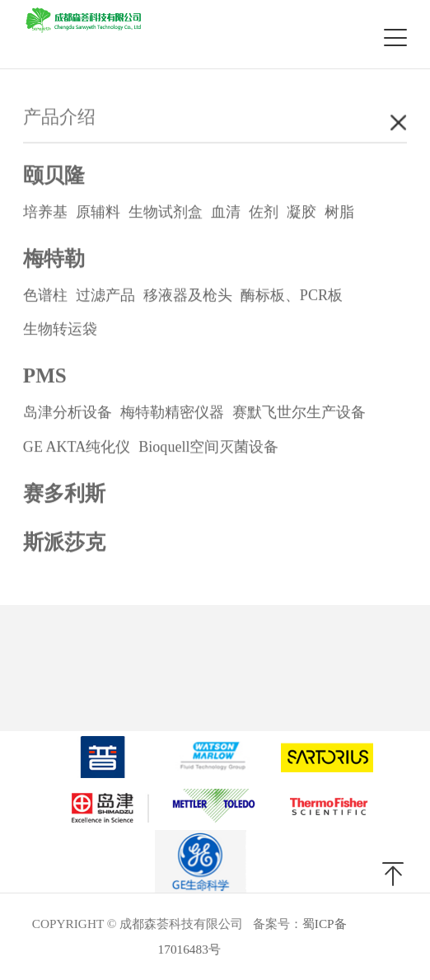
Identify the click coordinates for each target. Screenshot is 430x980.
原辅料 (98, 213)
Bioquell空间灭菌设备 (208, 448)
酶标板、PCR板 (292, 296)
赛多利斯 (64, 494)
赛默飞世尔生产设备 (299, 413)
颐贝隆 (54, 176)
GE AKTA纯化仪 (77, 448)
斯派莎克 (64, 543)
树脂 (339, 213)
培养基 (45, 213)
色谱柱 (45, 296)
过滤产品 (105, 296)
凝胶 (301, 213)
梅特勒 (54, 259)
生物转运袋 (60, 330)
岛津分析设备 (68, 413)
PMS (45, 376)
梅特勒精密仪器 (172, 413)
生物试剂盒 (166, 213)
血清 (226, 213)
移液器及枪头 (188, 296)
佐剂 (264, 213)
